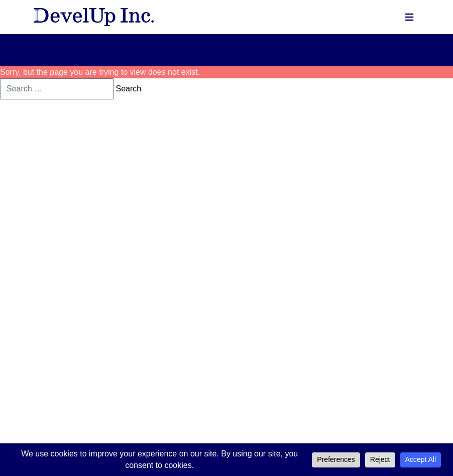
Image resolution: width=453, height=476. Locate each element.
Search (128, 89)
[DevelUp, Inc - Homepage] (94, 17)
